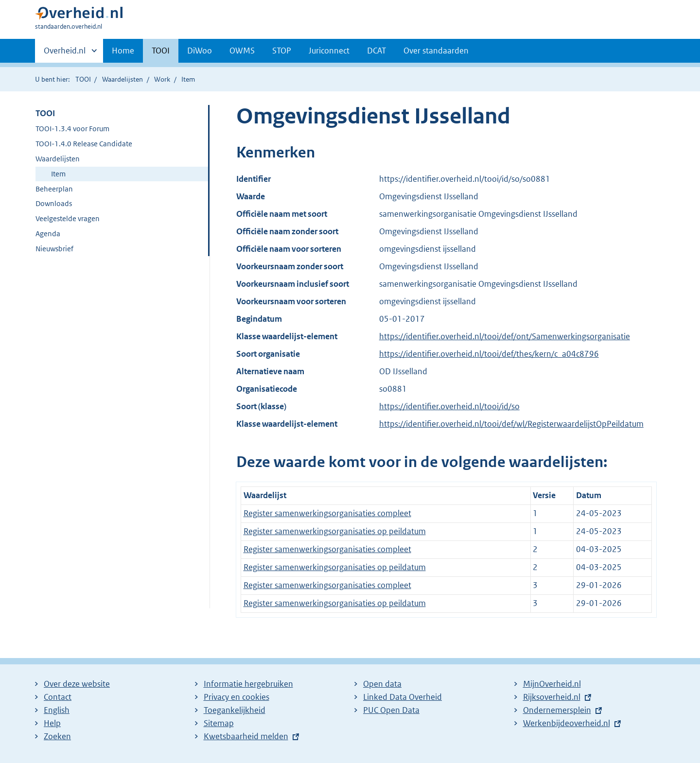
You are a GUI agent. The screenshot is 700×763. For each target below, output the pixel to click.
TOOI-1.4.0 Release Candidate (84, 144)
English (57, 710)
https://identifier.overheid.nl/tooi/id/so (449, 406)
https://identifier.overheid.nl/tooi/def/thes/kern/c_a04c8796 (489, 354)
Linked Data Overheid (402, 697)
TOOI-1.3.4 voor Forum (72, 129)
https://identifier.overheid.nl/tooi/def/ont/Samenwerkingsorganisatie (505, 336)
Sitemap (219, 723)
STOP (282, 51)
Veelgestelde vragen (68, 218)
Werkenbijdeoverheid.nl (567, 723)
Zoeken (57, 736)
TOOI (161, 51)
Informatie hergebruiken (248, 684)
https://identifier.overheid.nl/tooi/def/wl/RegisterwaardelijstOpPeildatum (511, 424)
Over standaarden (436, 51)
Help (52, 723)
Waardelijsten (122, 79)
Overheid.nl (65, 53)
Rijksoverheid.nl (552, 697)
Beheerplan (54, 189)
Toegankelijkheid (235, 710)
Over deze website (77, 684)
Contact (58, 697)
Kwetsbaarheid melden (246, 736)
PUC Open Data (391, 710)
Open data (382, 684)
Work (162, 79)
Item (58, 174)
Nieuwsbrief (54, 249)
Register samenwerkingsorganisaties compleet (327, 513)
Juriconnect (329, 51)
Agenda (48, 234)
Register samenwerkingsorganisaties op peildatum (335, 531)
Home (123, 51)
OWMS (242, 51)
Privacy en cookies (236, 697)
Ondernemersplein (557, 710)
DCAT (376, 51)
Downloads (54, 203)
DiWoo (200, 51)
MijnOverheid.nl (552, 684)
